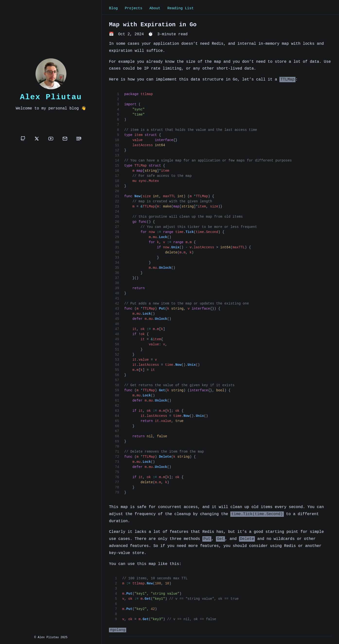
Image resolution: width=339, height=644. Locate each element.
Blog (113, 9)
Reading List (180, 9)
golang (119, 631)
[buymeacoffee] (79, 139)
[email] (65, 139)
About (155, 9)
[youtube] (51, 139)
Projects (134, 9)
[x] (37, 139)
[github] (23, 139)
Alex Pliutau (51, 97)
